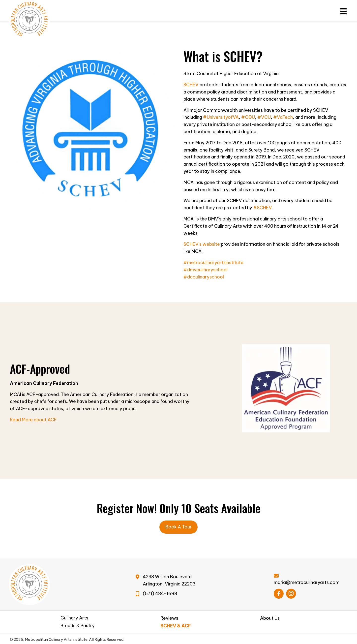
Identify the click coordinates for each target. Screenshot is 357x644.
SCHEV (191, 85)
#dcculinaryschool (204, 277)
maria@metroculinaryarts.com (307, 582)
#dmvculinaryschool (206, 270)
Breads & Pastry (78, 626)
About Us (270, 618)
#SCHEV (263, 208)
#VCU (264, 117)
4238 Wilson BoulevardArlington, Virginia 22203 (169, 580)
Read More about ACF (33, 420)
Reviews (169, 618)
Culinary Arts (74, 618)
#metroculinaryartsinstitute (213, 262)
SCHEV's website (202, 244)
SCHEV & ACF (176, 626)
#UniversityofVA (221, 117)
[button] (279, 594)
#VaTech (283, 117)
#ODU (248, 117)
